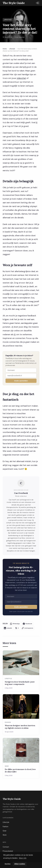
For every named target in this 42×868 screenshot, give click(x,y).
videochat (21, 78)
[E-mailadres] (21, 375)
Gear (5, 831)
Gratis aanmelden (21, 381)
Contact (6, 847)
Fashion (5, 827)
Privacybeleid (8, 851)
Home (5, 49)
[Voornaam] (21, 370)
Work (5, 835)
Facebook (27, 624)
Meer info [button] (23, 858)
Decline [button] (8, 864)
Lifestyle (12, 49)
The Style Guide (12, 799)
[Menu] (37, 3)
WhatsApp (15, 624)
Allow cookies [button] (20, 864)
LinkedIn (8, 628)
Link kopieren (27, 628)
